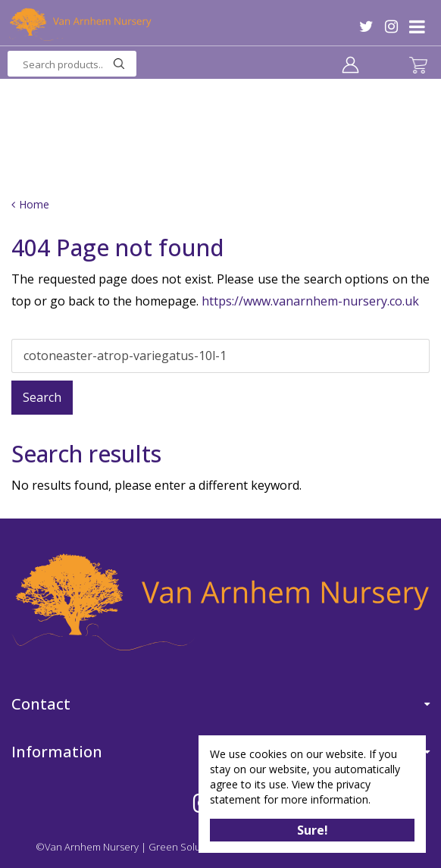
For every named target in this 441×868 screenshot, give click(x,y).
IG (391, 27)
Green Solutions (186, 847)
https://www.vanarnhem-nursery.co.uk (310, 301)
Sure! (313, 830)
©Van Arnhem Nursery (87, 847)
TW (366, 27)
